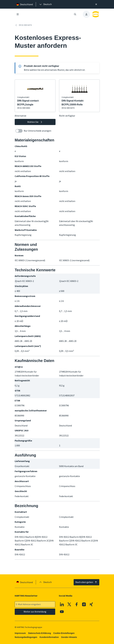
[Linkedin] (62, 604)
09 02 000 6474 (23, 25)
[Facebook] (77, 604)
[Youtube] (62, 612)
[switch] (19, 131)
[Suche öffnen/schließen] (75, 14)
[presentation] (45, 4)
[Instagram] (84, 604)
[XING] (91, 604)
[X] (69, 604)
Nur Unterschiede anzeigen (33, 131)
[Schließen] (96, 4)
